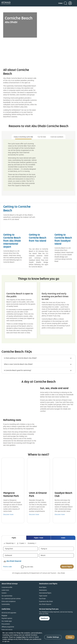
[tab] (14, 538)
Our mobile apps (7, 621)
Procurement (6, 624)
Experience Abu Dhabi (46, 601)
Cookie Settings (53, 637)
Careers (4, 593)
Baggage (4, 615)
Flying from (9, 549)
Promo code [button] (7, 567)
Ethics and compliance (9, 601)
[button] (60, 3)
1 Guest (20, 543)
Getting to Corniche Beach (17, 208)
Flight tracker (43, 596)
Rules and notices (7, 630)
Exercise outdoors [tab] (57, 137)
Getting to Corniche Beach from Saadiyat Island (63, 239)
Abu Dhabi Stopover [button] (14, 561)
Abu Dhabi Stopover (45, 604)
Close (70, 637)
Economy (31, 543)
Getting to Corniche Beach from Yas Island (38, 238)
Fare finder (42, 599)
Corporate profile (7, 587)
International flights (45, 593)
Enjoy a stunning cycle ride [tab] (23, 137)
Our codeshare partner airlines (11, 599)
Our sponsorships (7, 596)
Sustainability (6, 604)
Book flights (43, 587)
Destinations (43, 590)
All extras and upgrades (9, 613)
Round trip (8, 543)
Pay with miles (29, 567)
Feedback (44, 618)
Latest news (5, 590)
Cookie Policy (21, 637)
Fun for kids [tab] (42, 137)
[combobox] (10, 543)
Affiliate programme (8, 627)
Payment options (7, 618)
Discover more (8, 514)
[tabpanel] (38, 165)
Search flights (67, 567)
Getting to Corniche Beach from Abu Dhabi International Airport (12, 241)
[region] (38, 637)
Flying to (44, 549)
